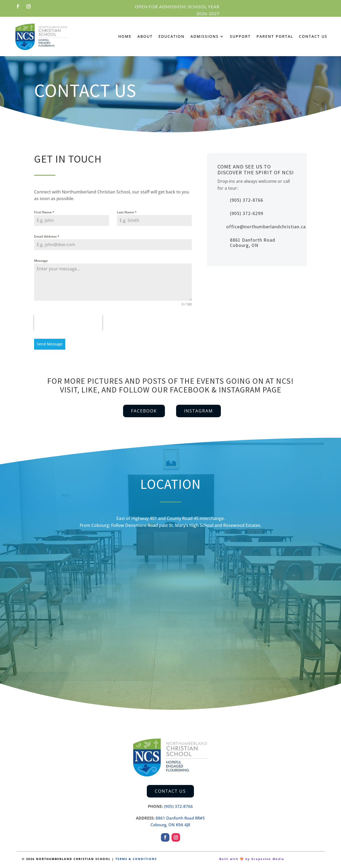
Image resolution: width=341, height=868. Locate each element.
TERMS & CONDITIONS (136, 857)
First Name (44, 212)
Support (240, 36)
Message (41, 261)
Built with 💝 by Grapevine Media (252, 857)
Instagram (198, 409)
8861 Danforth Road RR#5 (180, 816)
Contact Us (313, 36)
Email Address (47, 236)
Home (125, 36)
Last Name (127, 212)
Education (172, 36)
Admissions (205, 36)
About (145, 36)
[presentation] (68, 323)
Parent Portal (275, 36)
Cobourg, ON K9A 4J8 (170, 823)
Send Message (50, 344)
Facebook (144, 409)
